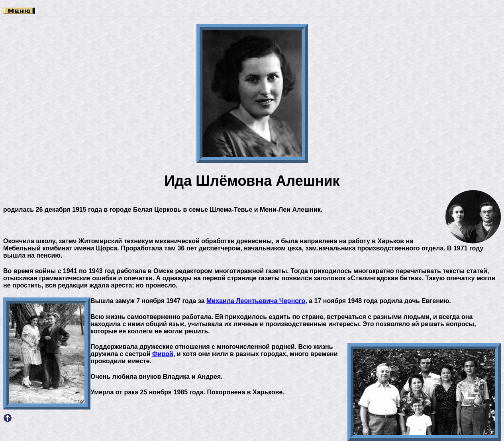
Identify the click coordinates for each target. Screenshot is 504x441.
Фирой (163, 354)
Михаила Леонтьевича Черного (256, 301)
